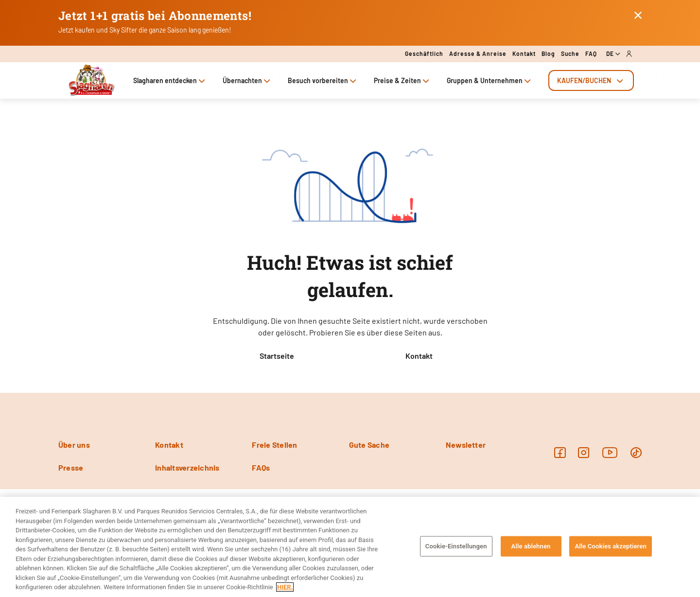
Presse (71, 467)
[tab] (591, 80)
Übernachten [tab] (247, 80)
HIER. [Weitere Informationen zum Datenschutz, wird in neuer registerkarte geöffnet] (285, 587)
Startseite (277, 356)
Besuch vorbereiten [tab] (323, 80)
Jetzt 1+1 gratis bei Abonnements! (155, 16)
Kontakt (524, 53)
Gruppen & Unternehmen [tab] (490, 80)
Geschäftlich (424, 53)
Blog (548, 53)
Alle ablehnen (531, 546)
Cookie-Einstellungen (456, 546)
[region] (350, 547)
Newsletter (466, 445)
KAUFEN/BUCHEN (591, 80)
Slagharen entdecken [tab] (170, 80)
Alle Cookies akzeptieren (610, 546)
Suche (570, 53)
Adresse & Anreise (478, 53)
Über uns (74, 445)
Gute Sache (369, 445)
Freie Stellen (274, 445)
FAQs (261, 467)
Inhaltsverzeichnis (187, 467)
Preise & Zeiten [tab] (402, 80)
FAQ (591, 53)
